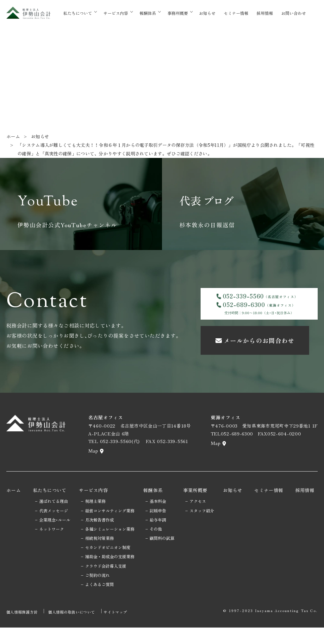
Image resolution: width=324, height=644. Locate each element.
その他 (158, 548)
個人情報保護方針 (22, 629)
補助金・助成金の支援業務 (110, 575)
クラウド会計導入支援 (106, 585)
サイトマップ (121, 629)
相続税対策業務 (100, 557)
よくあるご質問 (100, 603)
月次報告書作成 (100, 538)
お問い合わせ (296, 13)
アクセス (202, 520)
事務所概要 (186, 13)
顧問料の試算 (164, 557)
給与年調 (160, 538)
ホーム (14, 136)
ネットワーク (50, 548)
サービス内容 (124, 13)
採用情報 (269, 13)
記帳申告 (160, 529)
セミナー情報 (242, 13)
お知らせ (215, 13)
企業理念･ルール (53, 538)
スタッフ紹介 (206, 529)
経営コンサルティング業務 (110, 529)
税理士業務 (96, 520)
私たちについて (87, 13)
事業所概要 (199, 509)
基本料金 (160, 520)
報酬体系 (156, 13)
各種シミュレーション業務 (110, 548)
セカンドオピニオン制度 (108, 566)
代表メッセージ (52, 529)
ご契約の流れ (98, 594)
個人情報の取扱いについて (74, 629)
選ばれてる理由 (52, 520)
